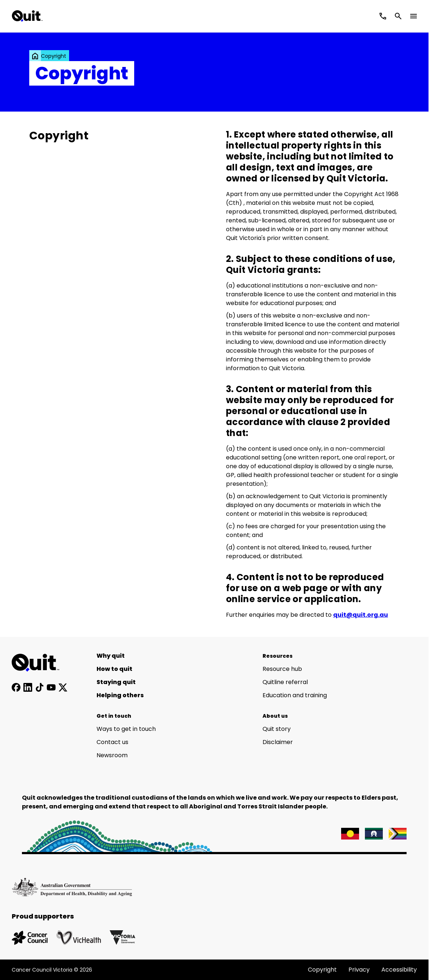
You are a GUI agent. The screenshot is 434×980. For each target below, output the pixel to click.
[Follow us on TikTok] (39, 687)
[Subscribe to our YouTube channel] (51, 687)
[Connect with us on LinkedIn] (28, 687)
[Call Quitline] (383, 16)
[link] (35, 56)
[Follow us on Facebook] (16, 687)
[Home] (39, 663)
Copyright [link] (54, 56)
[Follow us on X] (63, 687)
